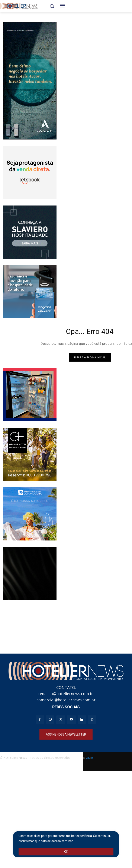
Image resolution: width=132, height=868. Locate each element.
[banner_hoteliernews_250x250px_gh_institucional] (30, 454)
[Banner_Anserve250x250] (30, 395)
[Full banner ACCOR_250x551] (30, 81)
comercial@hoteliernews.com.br (66, 700)
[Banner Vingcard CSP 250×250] (30, 292)
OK (66, 852)
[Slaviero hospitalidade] (30, 232)
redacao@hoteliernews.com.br (66, 694)
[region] (66, 844)
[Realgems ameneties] (30, 573)
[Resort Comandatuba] (30, 514)
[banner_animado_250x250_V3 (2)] (30, 172)
